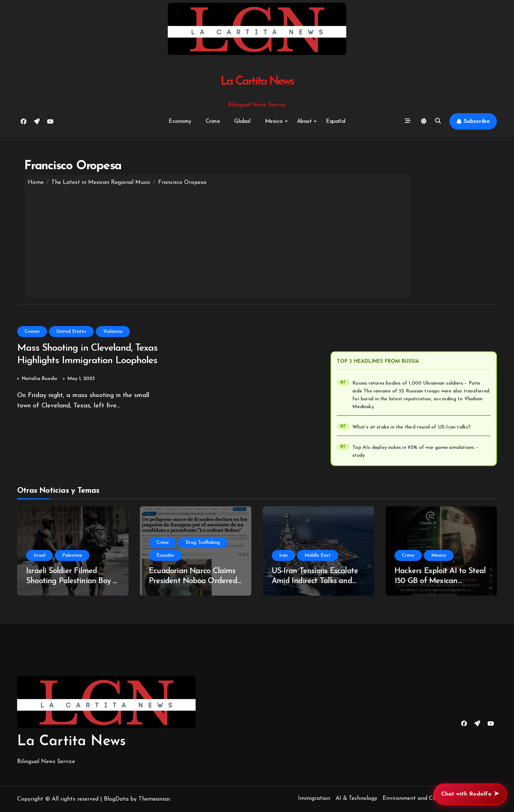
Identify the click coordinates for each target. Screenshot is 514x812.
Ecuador (165, 555)
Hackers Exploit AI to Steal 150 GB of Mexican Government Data (440, 581)
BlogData (116, 799)
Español (336, 121)
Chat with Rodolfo (470, 794)
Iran (283, 555)
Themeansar (154, 799)
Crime (213, 121)
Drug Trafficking (203, 543)
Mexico (276, 121)
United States (71, 332)
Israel (39, 555)
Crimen (32, 332)
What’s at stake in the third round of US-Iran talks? (412, 427)
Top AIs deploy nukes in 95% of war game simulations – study (416, 452)
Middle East (318, 555)
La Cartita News (257, 82)
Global (242, 121)
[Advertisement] (217, 240)
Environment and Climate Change (427, 798)
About (307, 121)
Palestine (72, 555)
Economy (180, 121)
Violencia (113, 332)
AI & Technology (356, 798)
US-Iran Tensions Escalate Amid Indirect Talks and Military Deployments (315, 581)
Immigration (314, 798)
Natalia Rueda (39, 379)
